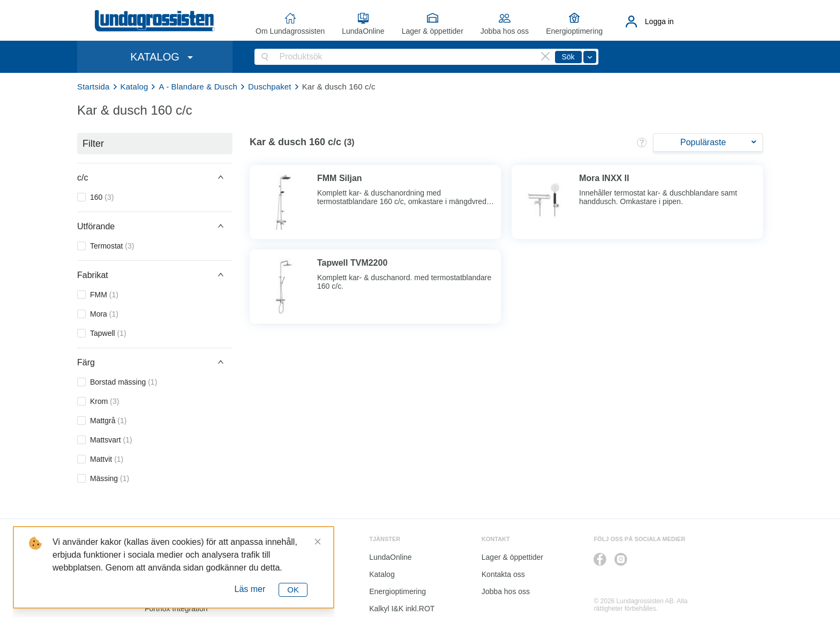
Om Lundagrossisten (290, 31)
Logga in (659, 21)
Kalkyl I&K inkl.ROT (402, 609)
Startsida (93, 87)
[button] (155, 177)
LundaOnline (363, 31)
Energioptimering (574, 31)
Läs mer (250, 589)
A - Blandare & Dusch (198, 87)
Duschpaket (270, 87)
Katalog (134, 87)
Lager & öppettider (433, 31)
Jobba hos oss (505, 31)
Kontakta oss (503, 574)
